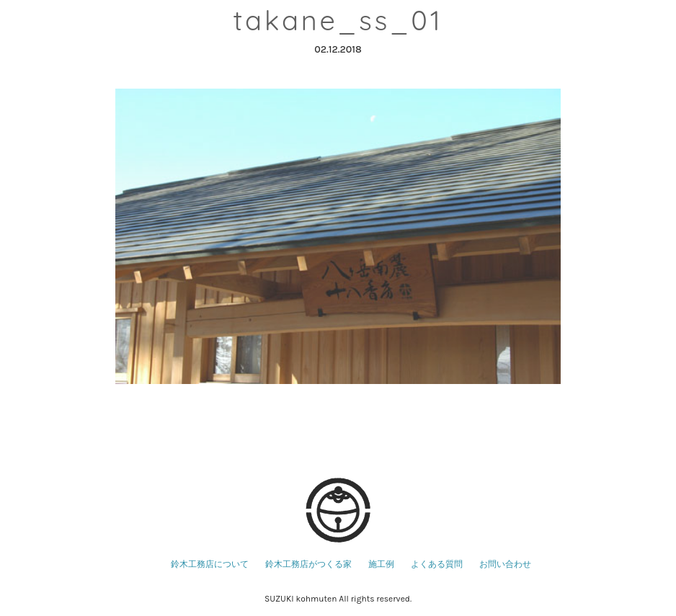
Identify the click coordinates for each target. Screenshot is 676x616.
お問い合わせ (505, 564)
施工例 (381, 564)
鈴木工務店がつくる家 (308, 564)
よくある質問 (437, 564)
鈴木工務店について (210, 564)
